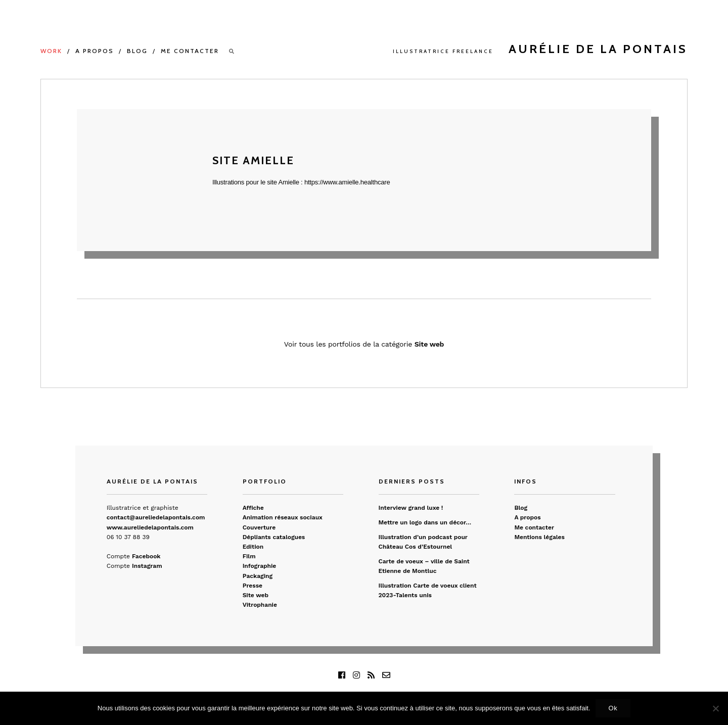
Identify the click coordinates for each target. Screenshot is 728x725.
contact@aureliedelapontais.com (156, 517)
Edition (253, 547)
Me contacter (190, 51)
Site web (429, 344)
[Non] (715, 708)
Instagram (147, 566)
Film (249, 556)
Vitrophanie (260, 605)
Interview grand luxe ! (411, 508)
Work (51, 51)
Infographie (260, 566)
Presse (253, 586)
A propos (95, 51)
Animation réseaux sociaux (283, 517)
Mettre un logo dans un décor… (425, 522)
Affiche (253, 508)
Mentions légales (539, 537)
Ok (613, 708)
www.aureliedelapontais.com (150, 527)
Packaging (258, 576)
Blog (137, 51)
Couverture (259, 527)
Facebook (146, 556)
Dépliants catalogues (274, 537)
